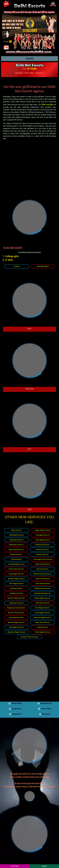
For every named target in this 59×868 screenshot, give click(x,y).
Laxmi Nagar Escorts (42, 613)
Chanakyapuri (17, 559)
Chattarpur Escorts (16, 545)
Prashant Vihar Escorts (30, 637)
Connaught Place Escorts (43, 559)
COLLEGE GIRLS (43, 266)
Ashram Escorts (42, 569)
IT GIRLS (17, 266)
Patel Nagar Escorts (43, 632)
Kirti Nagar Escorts (42, 608)
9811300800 (32, 69)
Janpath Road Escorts (42, 593)
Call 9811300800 (15, 866)
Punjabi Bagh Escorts (17, 564)
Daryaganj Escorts (43, 535)
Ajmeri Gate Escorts (43, 564)
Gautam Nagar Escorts (17, 579)
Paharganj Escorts (17, 540)
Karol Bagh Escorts (43, 540)
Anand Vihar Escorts (16, 569)
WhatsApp (44, 866)
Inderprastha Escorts (42, 588)
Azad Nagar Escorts (16, 574)
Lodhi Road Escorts (16, 617)
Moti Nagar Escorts (17, 627)
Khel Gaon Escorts (43, 603)
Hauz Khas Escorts (43, 584)
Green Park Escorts (43, 579)
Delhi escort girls (47, 104)
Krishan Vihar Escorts (16, 613)
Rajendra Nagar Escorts (17, 632)
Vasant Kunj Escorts (16, 550)
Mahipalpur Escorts (17, 535)
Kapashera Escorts (17, 603)
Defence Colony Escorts (42, 574)
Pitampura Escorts (42, 545)
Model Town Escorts (42, 622)
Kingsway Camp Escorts (16, 608)
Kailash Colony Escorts (16, 598)
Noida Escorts (43, 627)
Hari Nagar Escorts (17, 584)
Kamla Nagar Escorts (42, 598)
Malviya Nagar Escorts (16, 622)
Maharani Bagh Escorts (42, 617)
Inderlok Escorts (16, 588)
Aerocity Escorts (42, 550)
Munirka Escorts (42, 554)
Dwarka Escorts (16, 554)
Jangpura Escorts (16, 593)
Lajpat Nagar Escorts (43, 530)
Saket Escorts (17, 530)
